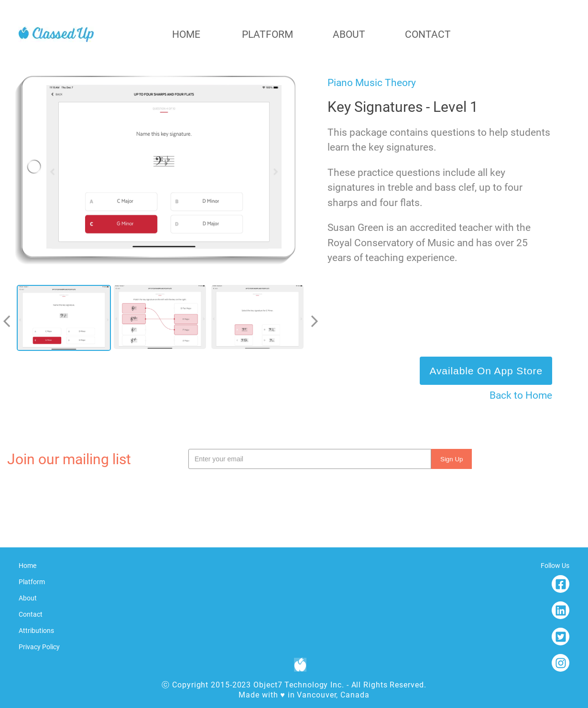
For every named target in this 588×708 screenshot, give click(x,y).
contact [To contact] (428, 34)
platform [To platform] (267, 34)
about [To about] (349, 34)
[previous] (11, 321)
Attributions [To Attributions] (36, 631)
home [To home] (186, 34)
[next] (311, 321)
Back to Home (521, 395)
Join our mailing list (69, 459)
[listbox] (163, 321)
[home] (56, 34)
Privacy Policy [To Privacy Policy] (39, 647)
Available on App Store (486, 371)
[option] (65, 321)
